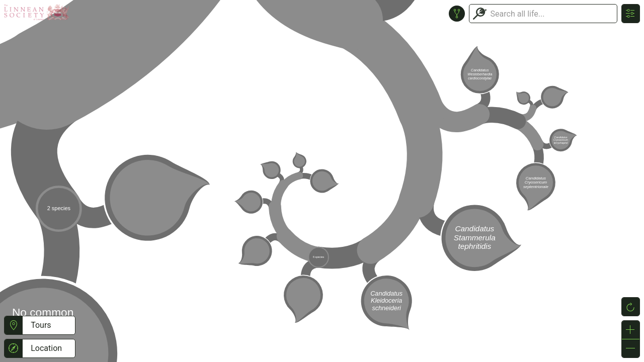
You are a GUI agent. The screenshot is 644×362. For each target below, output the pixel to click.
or (322, 181)
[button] (13, 325)
